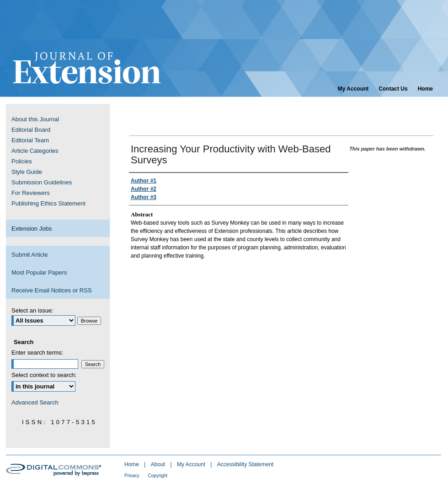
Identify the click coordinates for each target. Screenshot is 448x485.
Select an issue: (32, 310)
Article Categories (35, 151)
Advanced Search (35, 402)
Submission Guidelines (42, 182)
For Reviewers (31, 193)
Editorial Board (31, 130)
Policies (22, 161)
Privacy (133, 476)
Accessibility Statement (245, 464)
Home (132, 464)
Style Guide (27, 172)
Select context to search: (44, 375)
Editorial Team (30, 140)
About (159, 464)
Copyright (158, 476)
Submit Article (29, 255)
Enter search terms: (37, 353)
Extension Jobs (32, 229)
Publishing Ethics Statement (48, 203)
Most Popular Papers (39, 272)
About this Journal (35, 119)
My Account (192, 464)
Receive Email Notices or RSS (52, 290)
